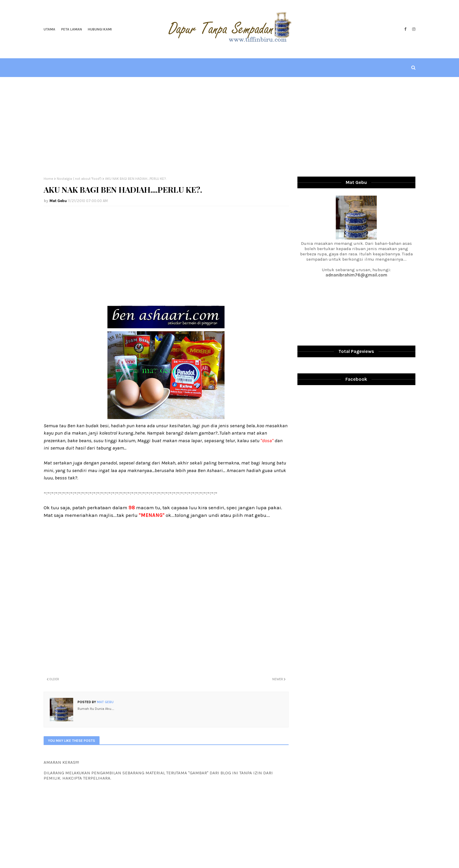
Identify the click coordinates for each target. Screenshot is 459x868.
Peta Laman (72, 29)
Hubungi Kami (100, 29)
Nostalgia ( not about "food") (79, 179)
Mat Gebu (58, 201)
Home (48, 179)
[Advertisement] (229, 127)
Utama (49, 29)
